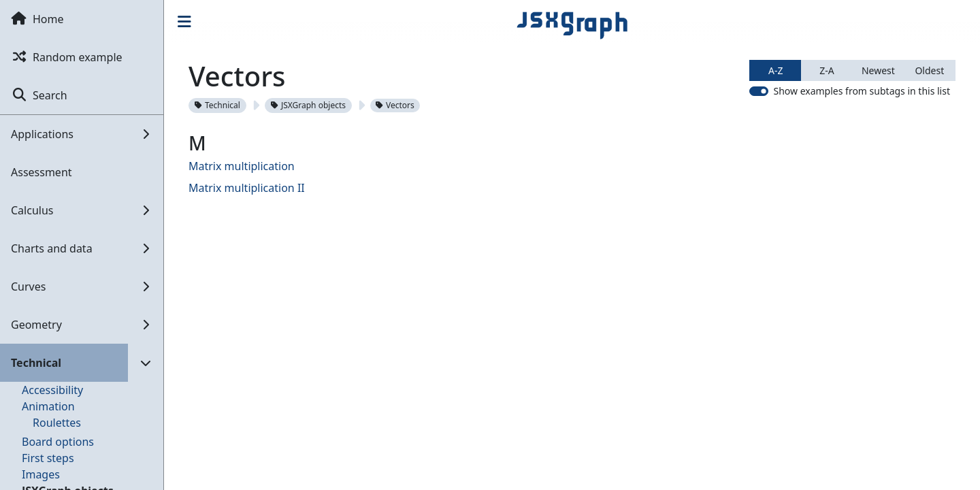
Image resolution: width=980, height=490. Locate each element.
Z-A (827, 70)
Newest (878, 70)
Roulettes (57, 423)
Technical (217, 105)
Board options (58, 442)
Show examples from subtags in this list (862, 91)
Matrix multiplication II (247, 188)
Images (41, 474)
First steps (48, 458)
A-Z (775, 70)
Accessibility (52, 390)
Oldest (929, 70)
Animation (48, 406)
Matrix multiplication (242, 166)
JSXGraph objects (308, 105)
